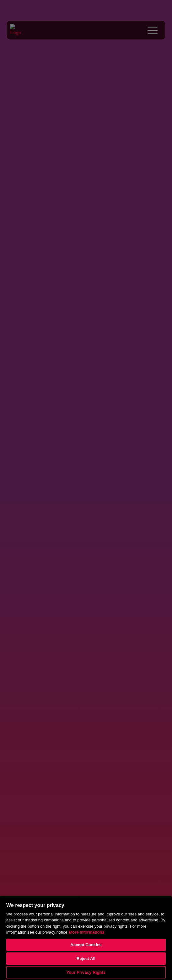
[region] (86, 938)
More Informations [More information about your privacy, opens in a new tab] (86, 932)
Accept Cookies (86, 945)
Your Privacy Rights (86, 972)
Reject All (86, 959)
